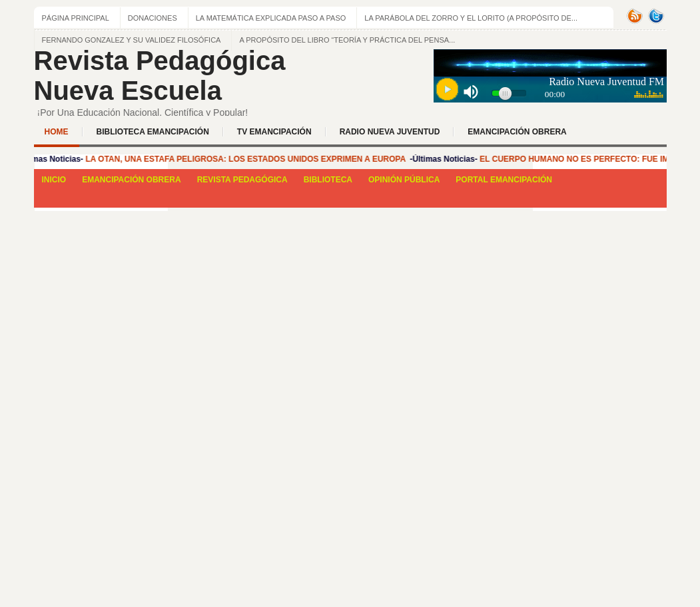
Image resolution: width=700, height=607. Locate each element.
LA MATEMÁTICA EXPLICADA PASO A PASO (271, 18)
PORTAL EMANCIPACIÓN (504, 180)
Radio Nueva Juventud (390, 132)
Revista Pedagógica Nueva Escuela (160, 76)
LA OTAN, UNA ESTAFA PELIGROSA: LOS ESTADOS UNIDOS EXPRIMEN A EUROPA (247, 159)
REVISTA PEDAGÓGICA (242, 180)
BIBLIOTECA (328, 180)
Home (57, 132)
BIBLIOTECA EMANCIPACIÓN (153, 132)
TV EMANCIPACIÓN (274, 132)
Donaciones (153, 18)
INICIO (54, 180)
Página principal (76, 18)
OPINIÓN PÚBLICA (404, 180)
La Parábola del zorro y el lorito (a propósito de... (471, 18)
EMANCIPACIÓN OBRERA (517, 132)
